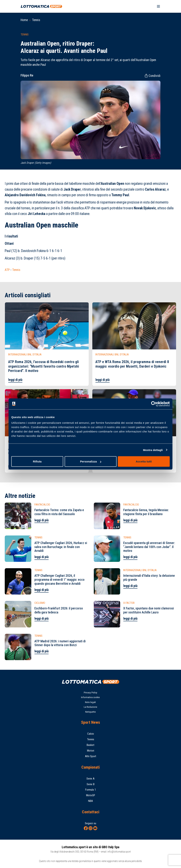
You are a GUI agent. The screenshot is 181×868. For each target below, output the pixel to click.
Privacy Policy (90, 693)
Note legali (90, 702)
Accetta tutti (144, 461)
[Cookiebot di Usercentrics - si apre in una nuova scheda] (154, 404)
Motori (91, 751)
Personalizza (91, 461)
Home (24, 20)
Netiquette (90, 712)
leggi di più (15, 380)
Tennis (36, 20)
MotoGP (91, 795)
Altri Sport (91, 756)
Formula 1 (91, 790)
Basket (90, 745)
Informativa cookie (90, 697)
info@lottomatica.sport (119, 852)
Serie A (90, 779)
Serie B (91, 784)
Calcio (91, 734)
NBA (90, 801)
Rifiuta (37, 461)
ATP (7, 270)
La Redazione (90, 707)
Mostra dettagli (153, 450)
